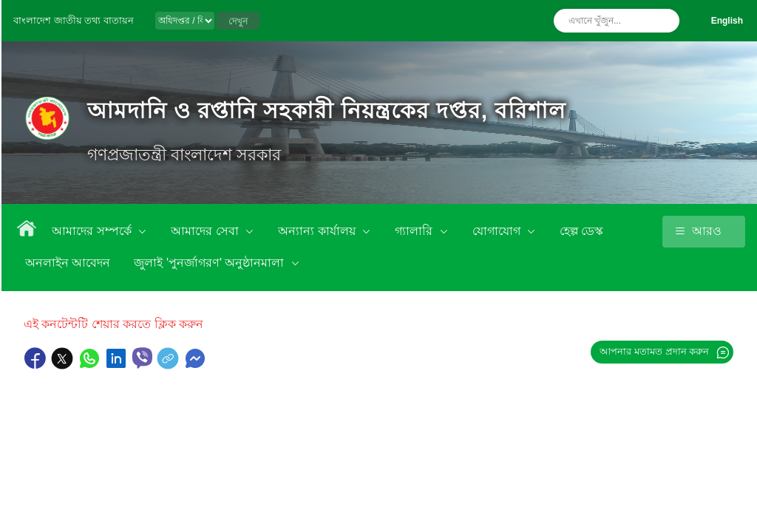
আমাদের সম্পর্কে (93, 231)
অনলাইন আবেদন (68, 263)
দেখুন (238, 21)
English (727, 21)
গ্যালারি (415, 231)
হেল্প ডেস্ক (581, 231)
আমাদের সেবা (206, 231)
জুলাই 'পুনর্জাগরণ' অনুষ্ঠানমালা (210, 263)
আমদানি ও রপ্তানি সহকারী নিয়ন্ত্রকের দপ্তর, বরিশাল (326, 110)
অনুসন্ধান (665, 21)
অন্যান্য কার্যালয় (318, 231)
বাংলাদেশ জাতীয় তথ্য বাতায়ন (74, 20)
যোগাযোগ (498, 231)
